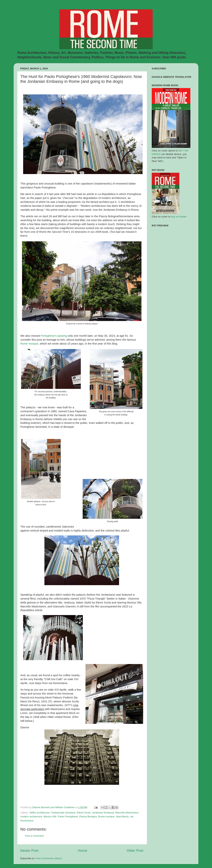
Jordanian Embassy (103, 813)
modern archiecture (31, 816)
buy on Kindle (179, 217)
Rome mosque (29, 344)
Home (82, 851)
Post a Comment (34, 836)
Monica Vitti (50, 816)
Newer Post (29, 851)
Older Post (135, 851)
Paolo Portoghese (68, 816)
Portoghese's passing (54, 336)
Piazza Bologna (88, 816)
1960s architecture (39, 813)
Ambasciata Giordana (63, 813)
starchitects (122, 816)
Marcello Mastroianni (127, 813)
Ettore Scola (84, 813)
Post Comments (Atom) (49, 858)
